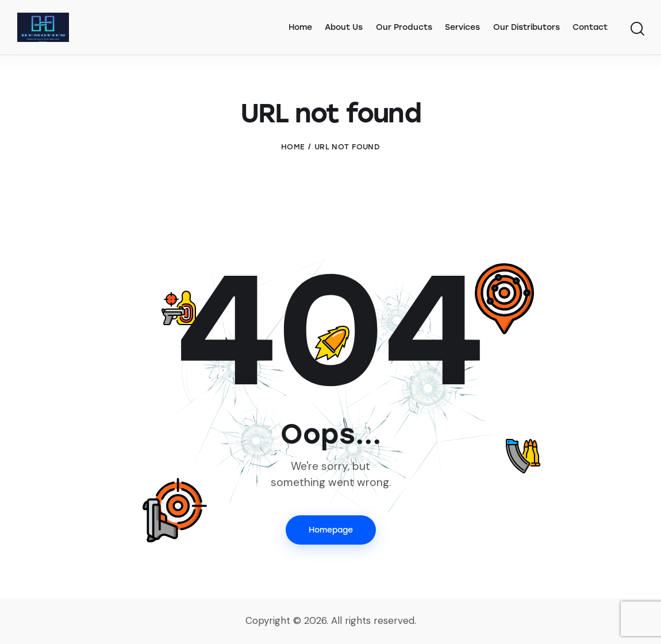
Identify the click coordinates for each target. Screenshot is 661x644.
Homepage (331, 530)
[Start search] (637, 29)
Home (293, 147)
